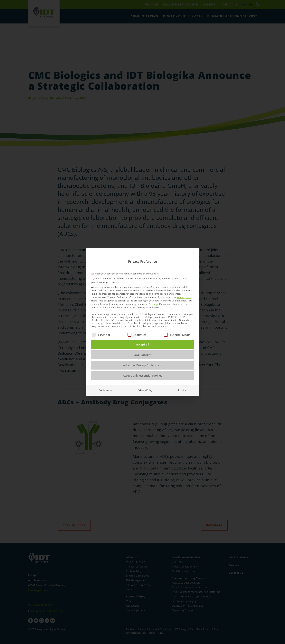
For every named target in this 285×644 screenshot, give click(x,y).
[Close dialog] (194, 253)
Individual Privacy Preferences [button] (142, 365)
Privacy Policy (145, 390)
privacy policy (185, 297)
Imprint (182, 390)
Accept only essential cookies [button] (142, 376)
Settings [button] (154, 304)
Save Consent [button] (143, 355)
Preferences (106, 390)
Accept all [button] (143, 344)
